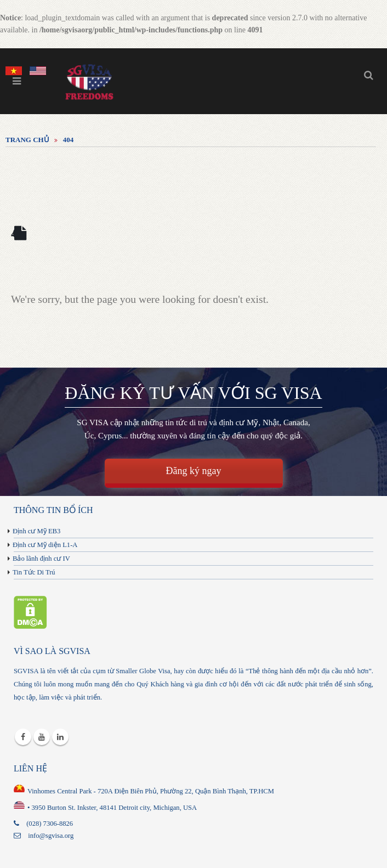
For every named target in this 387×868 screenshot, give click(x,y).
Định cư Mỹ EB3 (36, 531)
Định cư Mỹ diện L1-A (45, 545)
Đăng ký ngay (194, 471)
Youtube (42, 737)
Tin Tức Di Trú (34, 572)
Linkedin (60, 737)
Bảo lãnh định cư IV (41, 559)
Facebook (23, 737)
